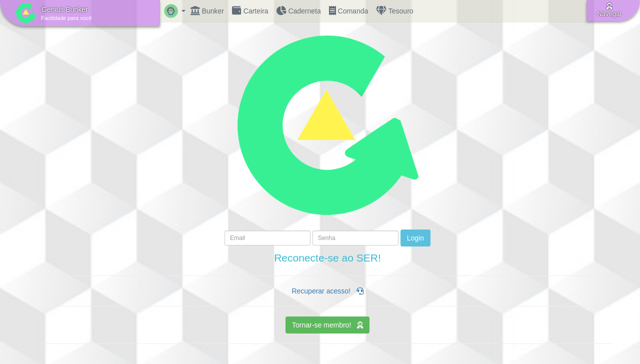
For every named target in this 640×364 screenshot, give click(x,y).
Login (415, 238)
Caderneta (299, 11)
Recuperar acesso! (327, 291)
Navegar (609, 10)
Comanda (349, 11)
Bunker (207, 11)
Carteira (250, 11)
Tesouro (394, 11)
